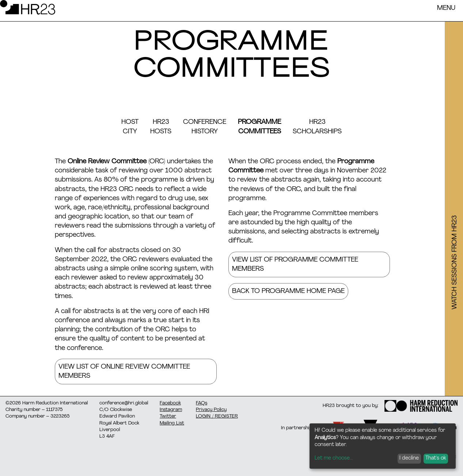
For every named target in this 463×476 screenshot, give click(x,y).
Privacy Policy (211, 410)
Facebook (170, 403)
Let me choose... (334, 458)
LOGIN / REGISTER (217, 416)
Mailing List (172, 423)
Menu (446, 8)
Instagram (171, 410)
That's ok (436, 458)
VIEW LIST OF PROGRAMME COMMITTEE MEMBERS (295, 264)
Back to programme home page (288, 291)
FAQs (202, 403)
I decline (409, 458)
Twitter (168, 416)
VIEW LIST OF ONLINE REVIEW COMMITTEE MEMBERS (124, 372)
